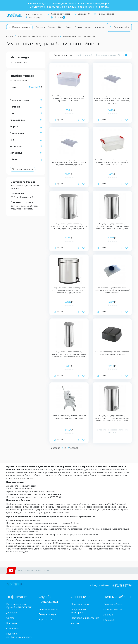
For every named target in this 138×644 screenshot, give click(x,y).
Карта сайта (45, 620)
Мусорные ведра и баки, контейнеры (79, 36)
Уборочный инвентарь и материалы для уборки (38, 36)
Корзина (58, 17)
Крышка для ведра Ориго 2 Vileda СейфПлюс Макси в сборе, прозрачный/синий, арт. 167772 (112, 290)
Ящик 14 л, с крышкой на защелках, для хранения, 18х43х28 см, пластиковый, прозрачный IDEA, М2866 (69, 98)
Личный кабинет (104, 14)
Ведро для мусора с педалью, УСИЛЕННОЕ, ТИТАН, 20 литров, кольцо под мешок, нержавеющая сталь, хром (112, 418)
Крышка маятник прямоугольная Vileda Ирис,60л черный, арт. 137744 (112, 353)
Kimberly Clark (17, 62)
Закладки (109, 615)
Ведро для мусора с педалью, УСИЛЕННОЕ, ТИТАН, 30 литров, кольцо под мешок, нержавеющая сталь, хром (69, 354)
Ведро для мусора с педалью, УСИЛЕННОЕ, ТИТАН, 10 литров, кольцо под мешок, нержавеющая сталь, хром (112, 226)
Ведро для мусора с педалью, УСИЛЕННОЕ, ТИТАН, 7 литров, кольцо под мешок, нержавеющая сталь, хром (69, 226)
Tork (26, 62)
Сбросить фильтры (23, 169)
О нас (69, 27)
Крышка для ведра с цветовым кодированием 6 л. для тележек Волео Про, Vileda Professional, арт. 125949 (69, 162)
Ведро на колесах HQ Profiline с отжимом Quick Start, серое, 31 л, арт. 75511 (69, 417)
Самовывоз (17, 194)
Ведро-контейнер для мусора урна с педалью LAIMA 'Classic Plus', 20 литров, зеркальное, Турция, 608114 (69, 290)
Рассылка (109, 620)
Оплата (51, 27)
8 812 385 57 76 (37, 15)
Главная (10, 36)
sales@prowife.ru (99, 586)
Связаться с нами (49, 609)
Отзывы (78, 27)
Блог (61, 27)
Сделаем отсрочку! (22, 202)
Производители (80, 604)
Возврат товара (47, 614)
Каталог (19, 27)
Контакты (99, 27)
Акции (88, 27)
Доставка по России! (23, 182)
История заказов (113, 609)
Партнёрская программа (85, 618)
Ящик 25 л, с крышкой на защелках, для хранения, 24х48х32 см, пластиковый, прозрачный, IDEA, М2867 (112, 162)
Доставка (40, 27)
